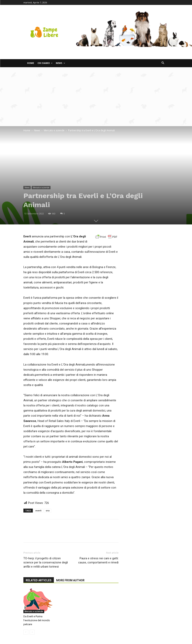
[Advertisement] (96, 97)
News (37, 130)
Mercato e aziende (54, 130)
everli (38, 510)
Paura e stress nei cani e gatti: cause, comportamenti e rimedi (98, 560)
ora (48, 510)
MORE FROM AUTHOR (70, 580)
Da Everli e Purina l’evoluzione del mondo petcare (37, 620)
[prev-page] (26, 632)
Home (27, 130)
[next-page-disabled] (32, 632)
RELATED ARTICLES (39, 580)
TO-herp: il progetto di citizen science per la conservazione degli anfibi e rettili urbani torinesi (46, 562)
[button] (163, 63)
